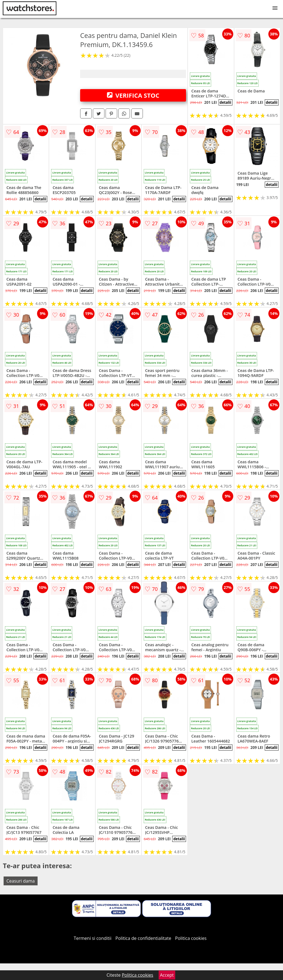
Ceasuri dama (21, 881)
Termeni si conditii (93, 938)
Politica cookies (191, 938)
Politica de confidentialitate (143, 938)
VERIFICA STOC (133, 95)
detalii (225, 102)
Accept (167, 975)
